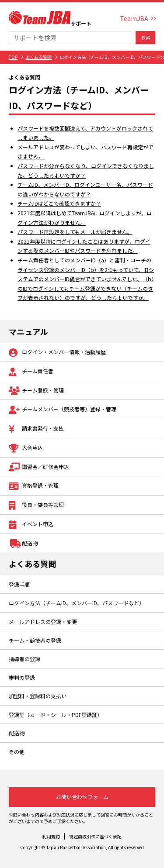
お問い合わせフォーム (82, 797)
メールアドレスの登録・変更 (43, 622)
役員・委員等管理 (36, 505)
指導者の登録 (24, 659)
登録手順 (19, 584)
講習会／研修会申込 (39, 467)
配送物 (23, 544)
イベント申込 (31, 525)
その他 (17, 752)
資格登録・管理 (34, 486)
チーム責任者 (31, 372)
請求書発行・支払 (36, 429)
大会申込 (26, 448)
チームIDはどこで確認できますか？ (59, 203)
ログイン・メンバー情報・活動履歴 (57, 353)
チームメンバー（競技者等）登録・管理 (63, 410)
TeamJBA (134, 18)
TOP (13, 57)
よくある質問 (38, 57)
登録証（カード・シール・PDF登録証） (56, 715)
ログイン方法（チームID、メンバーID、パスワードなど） (77, 603)
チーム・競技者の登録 (35, 640)
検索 (146, 37)
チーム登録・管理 (36, 391)
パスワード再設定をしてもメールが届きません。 (75, 232)
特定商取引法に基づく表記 (95, 836)
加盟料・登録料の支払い (38, 696)
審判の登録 (22, 677)
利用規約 (51, 836)
